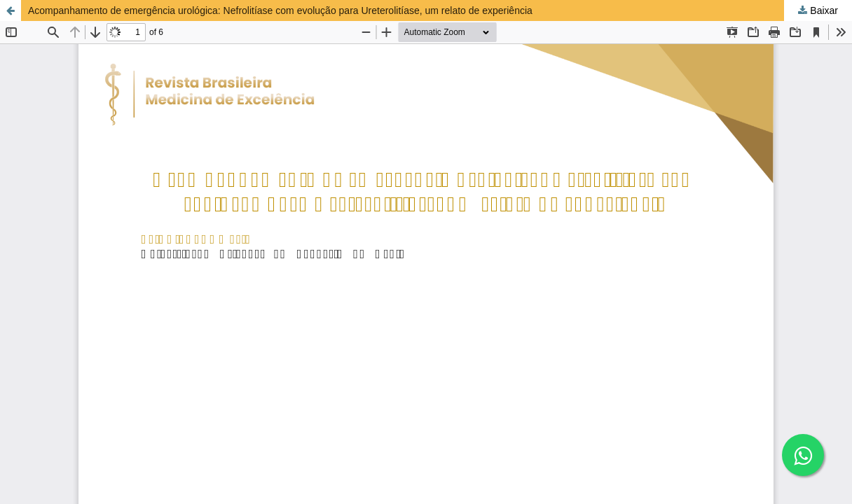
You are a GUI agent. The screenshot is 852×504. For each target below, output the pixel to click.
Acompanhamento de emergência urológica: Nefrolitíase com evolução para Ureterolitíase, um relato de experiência (280, 10)
